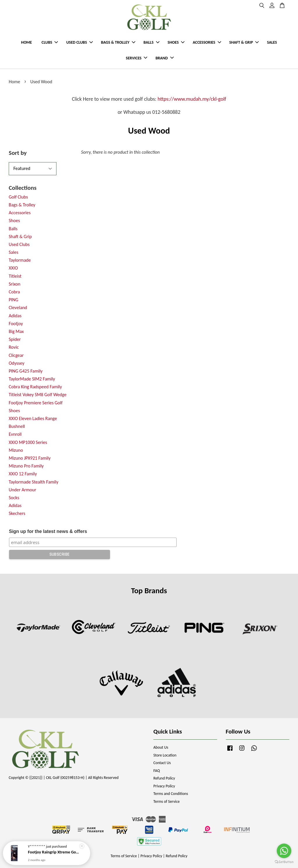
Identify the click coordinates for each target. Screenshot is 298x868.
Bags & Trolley (22, 205)
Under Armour (22, 490)
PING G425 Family (26, 371)
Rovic (14, 347)
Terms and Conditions (171, 794)
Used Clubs (19, 244)
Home (14, 82)
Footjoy (16, 324)
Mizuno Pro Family (26, 466)
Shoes (14, 220)
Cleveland (18, 308)
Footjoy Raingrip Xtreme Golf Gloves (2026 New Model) (54, 852)
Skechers (17, 513)
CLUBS (50, 42)
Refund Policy (164, 778)
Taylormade (20, 260)
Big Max (16, 331)
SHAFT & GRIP (244, 42)
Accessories (20, 213)
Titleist (15, 276)
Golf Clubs (18, 197)
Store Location (165, 755)
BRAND (164, 58)
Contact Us (162, 763)
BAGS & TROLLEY (118, 42)
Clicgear (16, 355)
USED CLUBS (80, 42)
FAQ (157, 771)
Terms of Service (166, 801)
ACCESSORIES (207, 42)
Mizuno (16, 450)
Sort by (18, 153)
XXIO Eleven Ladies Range (33, 418)
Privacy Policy (164, 786)
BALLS (151, 42)
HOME (26, 42)
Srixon (15, 284)
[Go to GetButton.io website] (284, 862)
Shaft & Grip (20, 237)
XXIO (13, 268)
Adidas (15, 316)
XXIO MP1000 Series (28, 442)
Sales (14, 252)
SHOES (176, 42)
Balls (13, 229)
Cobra (14, 292)
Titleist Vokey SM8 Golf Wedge (38, 395)
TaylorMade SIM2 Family (32, 379)
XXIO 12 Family (23, 474)
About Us (161, 747)
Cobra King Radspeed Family (35, 387)
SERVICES (136, 58)
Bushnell (17, 426)
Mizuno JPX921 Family (30, 458)
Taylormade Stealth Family (33, 482)
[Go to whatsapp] (284, 851)
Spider (15, 339)
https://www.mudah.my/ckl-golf (192, 99)
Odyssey (17, 363)
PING (14, 300)
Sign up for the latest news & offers (48, 531)
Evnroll (15, 434)
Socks (14, 498)
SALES (272, 42)
